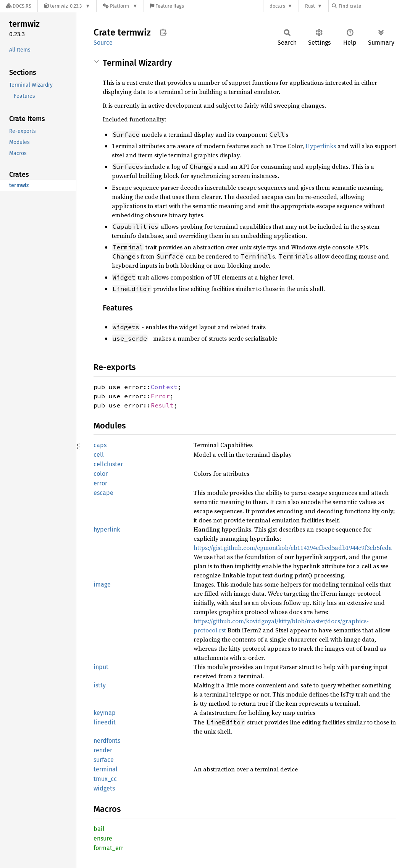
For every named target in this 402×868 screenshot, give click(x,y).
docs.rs (277, 6)
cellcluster (108, 464)
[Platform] (120, 6)
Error (160, 396)
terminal (106, 769)
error (100, 483)
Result (162, 405)
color (101, 474)
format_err (108, 848)
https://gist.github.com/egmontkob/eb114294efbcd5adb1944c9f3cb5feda (293, 548)
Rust (310, 6)
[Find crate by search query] (370, 6)
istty (100, 685)
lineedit (105, 722)
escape (103, 493)
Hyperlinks (321, 146)
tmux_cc (105, 779)
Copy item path (163, 32)
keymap (105, 713)
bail (99, 829)
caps (100, 445)
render (103, 750)
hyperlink (107, 529)
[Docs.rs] (19, 6)
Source (103, 43)
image (102, 584)
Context (164, 387)
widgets (104, 788)
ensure (103, 838)
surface (104, 760)
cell (99, 455)
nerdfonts (107, 741)
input (101, 667)
